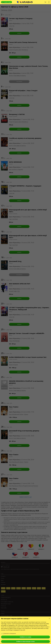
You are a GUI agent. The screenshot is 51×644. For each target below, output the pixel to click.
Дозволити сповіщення (9, 633)
